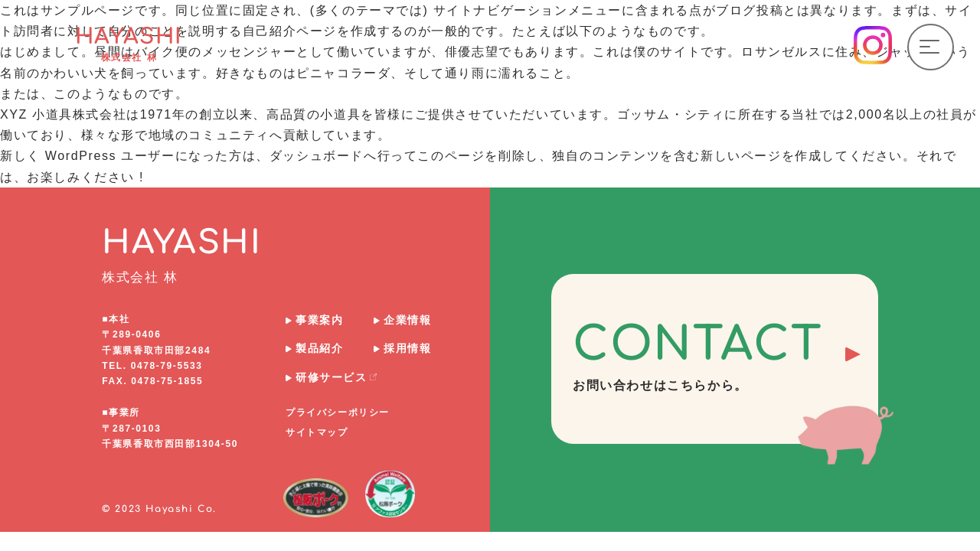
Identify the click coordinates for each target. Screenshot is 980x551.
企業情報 (407, 320)
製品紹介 (319, 348)
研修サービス (336, 377)
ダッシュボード (317, 156)
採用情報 (407, 348)
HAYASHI (129, 43)
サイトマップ (317, 432)
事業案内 (319, 320)
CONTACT (725, 355)
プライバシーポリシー (338, 412)
